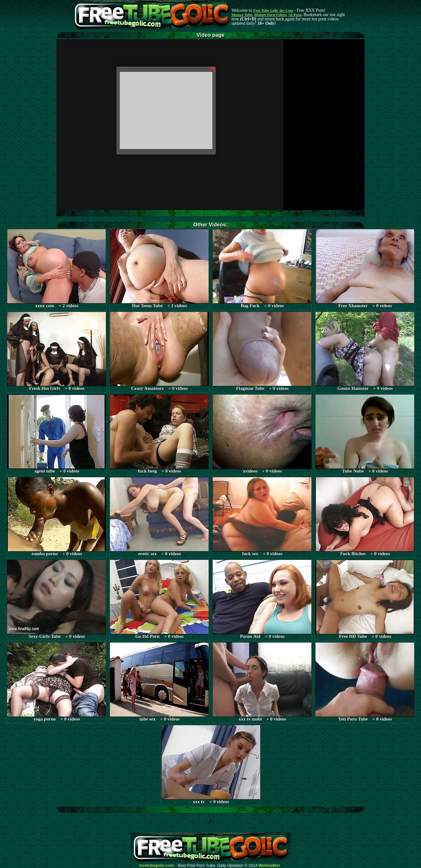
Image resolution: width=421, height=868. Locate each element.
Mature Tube (242, 15)
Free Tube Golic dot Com (273, 10)
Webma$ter (269, 866)
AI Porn (295, 15)
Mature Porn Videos (270, 15)
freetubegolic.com (157, 866)
